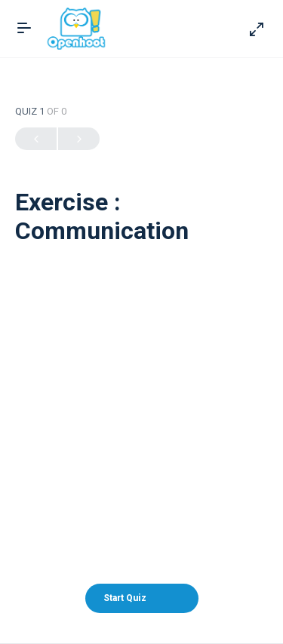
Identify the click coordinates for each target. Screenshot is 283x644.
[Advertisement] (141, 385)
